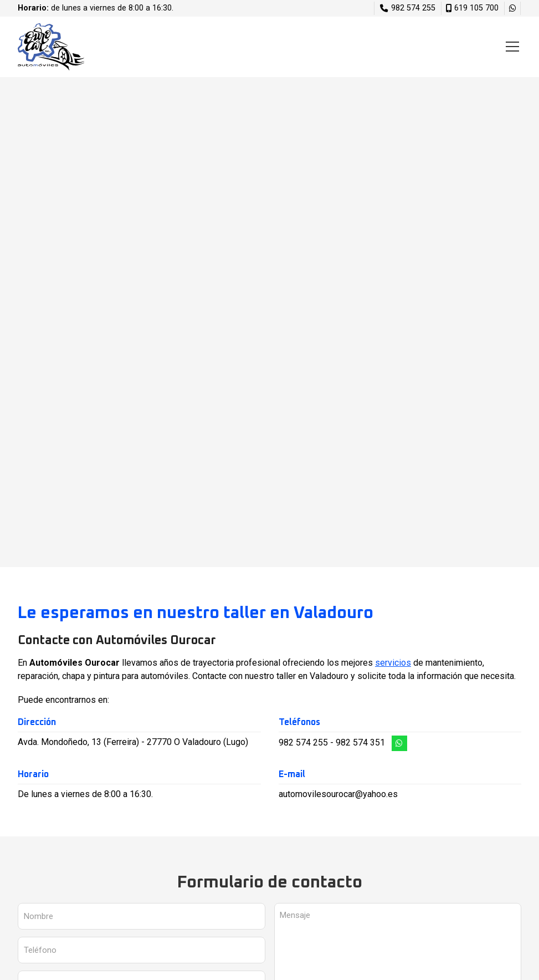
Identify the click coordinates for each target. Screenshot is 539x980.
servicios (393, 663)
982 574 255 (303, 742)
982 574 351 (360, 742)
